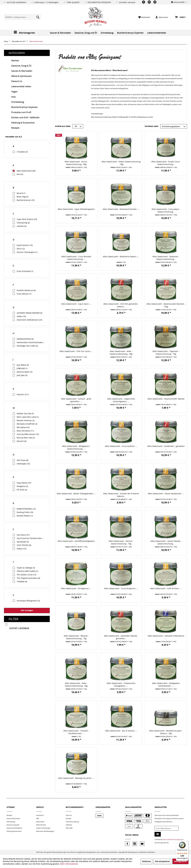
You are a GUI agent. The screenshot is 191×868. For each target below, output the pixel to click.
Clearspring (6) (23, 223)
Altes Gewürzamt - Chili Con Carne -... (76, 351)
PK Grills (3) (22, 490)
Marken (15, 61)
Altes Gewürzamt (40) (26, 171)
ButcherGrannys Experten (24, 107)
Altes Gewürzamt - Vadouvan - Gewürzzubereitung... (166, 258)
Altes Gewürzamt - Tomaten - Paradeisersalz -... (76, 732)
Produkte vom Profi (21, 112)
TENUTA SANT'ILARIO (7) (27, 571)
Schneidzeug (18, 102)
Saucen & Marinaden (22, 71)
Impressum (40, 815)
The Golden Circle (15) (26, 575)
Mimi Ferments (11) (25, 431)
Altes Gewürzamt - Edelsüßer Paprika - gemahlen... (121, 637)
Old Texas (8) (22, 460)
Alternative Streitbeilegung (45, 831)
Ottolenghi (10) (23, 464)
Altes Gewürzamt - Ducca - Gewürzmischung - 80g (76, 163)
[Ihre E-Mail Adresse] (167, 828)
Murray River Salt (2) (26, 438)
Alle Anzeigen (27, 610)
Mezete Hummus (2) (26, 420)
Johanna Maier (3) (25, 372)
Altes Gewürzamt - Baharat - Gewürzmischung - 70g (76, 637)
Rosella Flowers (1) (25, 516)
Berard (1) (21, 193)
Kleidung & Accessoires (23, 123)
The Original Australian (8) (28, 578)
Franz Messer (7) (24, 294)
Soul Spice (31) (23, 535)
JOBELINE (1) (22, 368)
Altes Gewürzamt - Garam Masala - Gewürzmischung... (166, 542)
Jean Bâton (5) (23, 365)
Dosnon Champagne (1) (27, 252)
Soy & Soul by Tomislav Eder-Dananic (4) (31, 538)
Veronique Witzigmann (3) (28, 601)
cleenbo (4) (22, 226)
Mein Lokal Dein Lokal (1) (28, 417)
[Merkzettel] (144, 17)
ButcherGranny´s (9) (26, 200)
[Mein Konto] (162, 17)
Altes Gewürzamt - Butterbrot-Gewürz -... (121, 256)
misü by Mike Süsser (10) (28, 434)
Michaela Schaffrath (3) (27, 424)
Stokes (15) (21, 549)
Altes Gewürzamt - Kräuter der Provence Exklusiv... (121, 495)
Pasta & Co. (17, 81)
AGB (38, 818)
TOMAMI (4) (22, 582)
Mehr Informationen (69, 864)
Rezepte (15, 128)
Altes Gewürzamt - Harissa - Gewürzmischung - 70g (121, 542)
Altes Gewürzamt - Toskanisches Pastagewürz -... (121, 685)
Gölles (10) (21, 316)
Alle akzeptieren (162, 861)
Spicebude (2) (23, 542)
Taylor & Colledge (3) (26, 568)
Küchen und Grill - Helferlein (25, 118)
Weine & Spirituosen (21, 76)
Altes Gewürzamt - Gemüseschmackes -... (121, 209)
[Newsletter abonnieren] (158, 834)
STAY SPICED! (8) (24, 545)
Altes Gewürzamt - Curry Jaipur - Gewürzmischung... (166, 210)
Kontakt (68, 818)
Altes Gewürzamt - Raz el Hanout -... (121, 731)
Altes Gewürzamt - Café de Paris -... (166, 588)
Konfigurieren (180, 861)
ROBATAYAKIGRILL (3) (26, 509)
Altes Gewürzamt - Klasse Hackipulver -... (166, 494)
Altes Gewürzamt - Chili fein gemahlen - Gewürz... (121, 305)
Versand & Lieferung (72, 822)
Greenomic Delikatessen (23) (29, 320)
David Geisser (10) (25, 245)
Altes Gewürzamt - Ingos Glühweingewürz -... (76, 210)
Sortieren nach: (152, 126)
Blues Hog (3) (22, 197)
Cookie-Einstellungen (43, 828)
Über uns (69, 815)
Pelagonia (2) (22, 486)
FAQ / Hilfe (69, 828)
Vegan (14, 92)
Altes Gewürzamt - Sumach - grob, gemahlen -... (76, 400)
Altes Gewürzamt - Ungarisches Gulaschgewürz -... (121, 400)
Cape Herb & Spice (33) (27, 219)
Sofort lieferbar (19, 628)
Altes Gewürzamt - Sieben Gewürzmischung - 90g (121, 163)
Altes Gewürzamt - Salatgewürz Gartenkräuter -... (166, 685)
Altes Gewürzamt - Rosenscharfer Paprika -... (166, 400)
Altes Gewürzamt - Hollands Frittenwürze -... (166, 637)
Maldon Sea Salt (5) (25, 413)
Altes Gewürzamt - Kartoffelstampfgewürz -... (76, 542)
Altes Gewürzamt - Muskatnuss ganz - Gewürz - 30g (166, 732)
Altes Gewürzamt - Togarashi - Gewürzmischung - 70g (166, 353)
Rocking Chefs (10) (25, 512)
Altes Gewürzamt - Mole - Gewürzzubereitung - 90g (121, 353)
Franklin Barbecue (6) (26, 290)
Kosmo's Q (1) (23, 394)
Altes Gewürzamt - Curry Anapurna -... (121, 588)
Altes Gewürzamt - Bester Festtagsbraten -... (76, 494)
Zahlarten (69, 825)
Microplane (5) (23, 427)
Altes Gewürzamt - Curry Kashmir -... (121, 446)
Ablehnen (146, 861)
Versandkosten (71, 852)
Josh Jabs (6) (22, 375)
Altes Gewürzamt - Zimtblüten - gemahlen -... (166, 447)
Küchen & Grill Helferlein (15, 828)
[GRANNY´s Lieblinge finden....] (22, 17)
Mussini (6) (22, 441)
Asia (13, 97)
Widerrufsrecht (41, 825)
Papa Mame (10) (24, 483)
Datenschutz (40, 822)
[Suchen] (38, 17)
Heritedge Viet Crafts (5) (27, 346)
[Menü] (187, 842)
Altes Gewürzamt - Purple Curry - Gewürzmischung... (166, 163)
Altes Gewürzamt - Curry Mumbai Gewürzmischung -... (76, 258)
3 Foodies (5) (22, 152)
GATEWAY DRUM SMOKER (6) (30, 313)
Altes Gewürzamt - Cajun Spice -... (76, 304)
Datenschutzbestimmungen (172, 839)
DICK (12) (21, 249)
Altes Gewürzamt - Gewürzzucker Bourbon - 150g (166, 305)
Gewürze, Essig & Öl (21, 66)
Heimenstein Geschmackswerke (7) (31, 342)
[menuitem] (22, 17)
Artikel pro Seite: (63, 126)
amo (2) (20, 174)
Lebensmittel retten (21, 86)
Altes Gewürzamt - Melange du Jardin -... (76, 778)
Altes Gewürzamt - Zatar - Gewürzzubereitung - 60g (76, 685)
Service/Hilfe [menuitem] (178, 2)
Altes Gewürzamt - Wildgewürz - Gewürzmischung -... (76, 447)
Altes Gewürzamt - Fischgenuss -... (76, 588)
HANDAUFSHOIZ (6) (25, 339)
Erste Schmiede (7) (25, 271)
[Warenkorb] (180, 17)
